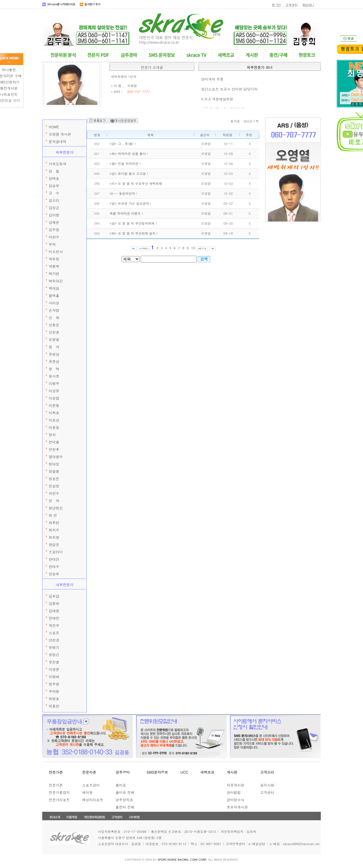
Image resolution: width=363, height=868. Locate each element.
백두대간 (56, 281)
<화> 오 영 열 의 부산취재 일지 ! (134, 233)
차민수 (54, 493)
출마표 (121, 785)
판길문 (54, 544)
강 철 (54, 171)
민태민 (54, 618)
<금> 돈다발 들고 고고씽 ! (129, 174)
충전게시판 (9, 88)
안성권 (54, 640)
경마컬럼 (234, 792)
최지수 (54, 530)
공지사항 (267, 785)
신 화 (54, 317)
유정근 (54, 655)
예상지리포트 (93, 800)
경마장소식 (235, 800)
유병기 (54, 647)
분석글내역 (57, 141)
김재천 (54, 222)
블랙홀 (54, 295)
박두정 (54, 259)
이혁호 (54, 413)
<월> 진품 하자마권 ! (125, 164)
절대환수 (56, 457)
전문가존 (56, 772)
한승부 (54, 574)
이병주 (54, 383)
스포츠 (54, 633)
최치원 (54, 537)
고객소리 (267, 772)
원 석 (54, 347)
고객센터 (267, 792)
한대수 (54, 566)
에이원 (87, 792)
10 (193, 248)
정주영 (54, 684)
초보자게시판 (237, 807)
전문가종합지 (59, 792)
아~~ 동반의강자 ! (123, 193)
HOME (54, 127)
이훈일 (54, 427)
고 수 (54, 193)
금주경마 (123, 772)
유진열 (54, 662)
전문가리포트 (59, 800)
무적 (52, 244)
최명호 (54, 699)
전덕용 (54, 442)
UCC (184, 772)
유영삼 (54, 354)
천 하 (54, 500)
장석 (52, 435)
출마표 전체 (125, 792)
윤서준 (54, 376)
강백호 (54, 178)
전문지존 (89, 772)
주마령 (54, 691)
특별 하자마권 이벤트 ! (126, 213)
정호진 (54, 479)
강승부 (54, 186)
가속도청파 (57, 164)
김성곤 (54, 208)
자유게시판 (235, 785)
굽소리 (54, 200)
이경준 (54, 669)
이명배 (54, 677)
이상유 (54, 391)
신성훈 (54, 332)
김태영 (54, 611)
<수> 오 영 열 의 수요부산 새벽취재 (136, 184)
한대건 (54, 559)
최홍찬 (54, 706)
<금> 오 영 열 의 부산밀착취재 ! (133, 223)
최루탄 (54, 522)
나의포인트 (9, 94)
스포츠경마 (91, 785)
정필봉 (54, 471)
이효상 (54, 420)
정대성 (54, 464)
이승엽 (54, 398)
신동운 (54, 325)
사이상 (54, 303)
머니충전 (9, 70)
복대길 (54, 288)
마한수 (54, 237)
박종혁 (54, 266)
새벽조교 (207, 772)
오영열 (54, 339)
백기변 (54, 273)
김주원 (54, 230)
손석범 (54, 310)
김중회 (54, 603)
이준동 (54, 405)
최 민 (53, 515)
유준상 (54, 361)
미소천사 (56, 251)
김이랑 (54, 215)
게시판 (232, 772)
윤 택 (54, 369)
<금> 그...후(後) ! (123, 144)
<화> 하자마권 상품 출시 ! (129, 154)
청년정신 (56, 508)
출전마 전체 (125, 807)
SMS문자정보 (157, 772)
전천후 (54, 449)
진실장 (54, 486)
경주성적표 (124, 800)
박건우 (54, 625)
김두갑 (54, 596)
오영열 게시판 (60, 134)
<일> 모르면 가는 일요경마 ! (130, 203)
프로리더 (56, 552)
